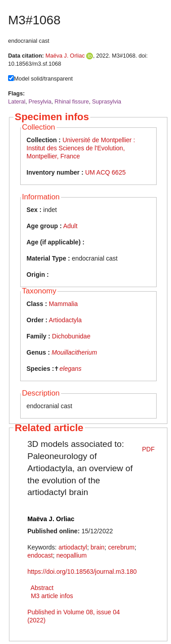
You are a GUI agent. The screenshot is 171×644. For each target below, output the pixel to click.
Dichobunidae (71, 336)
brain (98, 547)
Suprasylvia (107, 102)
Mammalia (64, 304)
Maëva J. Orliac (65, 56)
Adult (70, 226)
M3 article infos (52, 596)
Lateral (17, 102)
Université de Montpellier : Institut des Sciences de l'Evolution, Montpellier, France (81, 148)
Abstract (42, 588)
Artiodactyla (65, 320)
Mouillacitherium (74, 352)
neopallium (71, 555)
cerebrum (121, 547)
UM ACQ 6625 (105, 172)
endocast (40, 555)
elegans (70, 369)
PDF (149, 449)
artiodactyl (73, 547)
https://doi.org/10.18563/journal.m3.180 (82, 572)
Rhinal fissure (72, 102)
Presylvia (40, 102)
